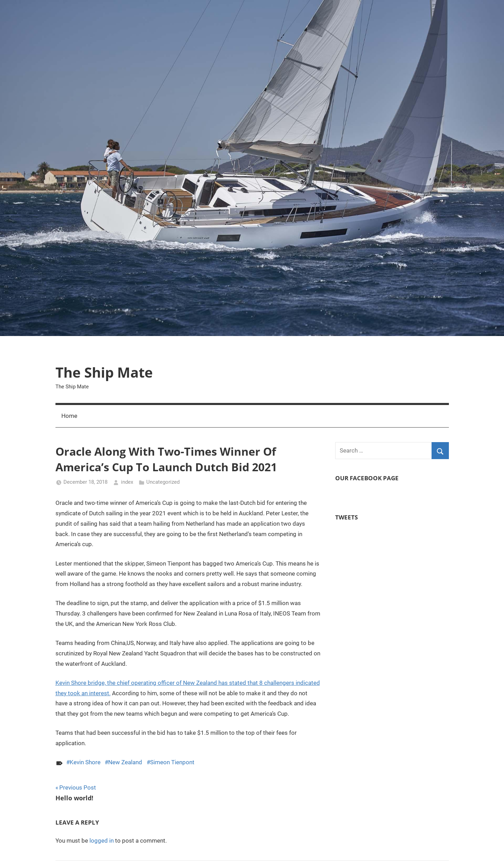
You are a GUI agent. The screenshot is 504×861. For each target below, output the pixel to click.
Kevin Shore (85, 762)
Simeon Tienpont (172, 762)
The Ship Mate (104, 372)
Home (69, 416)
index (127, 482)
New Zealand (125, 762)
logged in (102, 841)
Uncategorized (163, 482)
